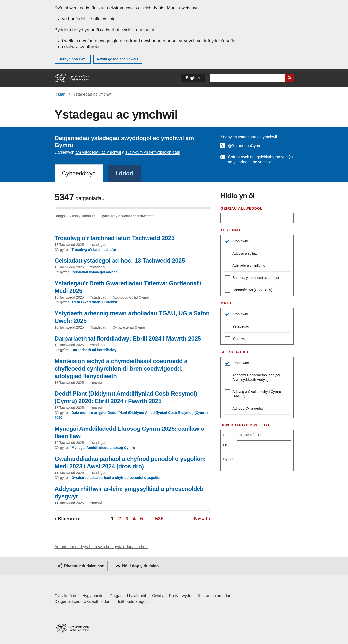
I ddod (125, 173)
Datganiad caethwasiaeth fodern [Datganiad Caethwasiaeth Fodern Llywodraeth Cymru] (83, 602)
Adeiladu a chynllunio (245, 266)
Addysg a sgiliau (241, 254)
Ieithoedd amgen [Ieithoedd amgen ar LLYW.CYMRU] (133, 602)
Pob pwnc (240, 241)
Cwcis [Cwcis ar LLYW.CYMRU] (158, 596)
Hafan (60, 94)
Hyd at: (229, 459)
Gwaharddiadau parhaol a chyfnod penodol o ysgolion (117, 478)
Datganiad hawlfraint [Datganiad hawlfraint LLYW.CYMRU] (128, 596)
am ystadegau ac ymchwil (98, 152)
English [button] (193, 78)
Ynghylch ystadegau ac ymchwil (249, 137)
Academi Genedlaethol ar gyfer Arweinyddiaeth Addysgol (253, 377)
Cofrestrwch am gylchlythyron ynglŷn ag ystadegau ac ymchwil (260, 159)
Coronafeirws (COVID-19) (249, 290)
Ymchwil (235, 339)
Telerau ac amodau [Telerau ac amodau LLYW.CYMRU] (214, 596)
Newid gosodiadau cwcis (118, 59)
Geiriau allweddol (241, 208)
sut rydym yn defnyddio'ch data (153, 152)
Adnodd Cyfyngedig (244, 409)
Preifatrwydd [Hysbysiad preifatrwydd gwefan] (180, 596)
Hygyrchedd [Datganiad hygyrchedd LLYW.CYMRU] (93, 596)
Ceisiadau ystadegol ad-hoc (95, 272)
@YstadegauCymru (245, 146)
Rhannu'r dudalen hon (84, 566)
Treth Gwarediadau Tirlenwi (94, 302)
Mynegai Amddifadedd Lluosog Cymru (103, 448)
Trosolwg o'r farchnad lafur (94, 250)
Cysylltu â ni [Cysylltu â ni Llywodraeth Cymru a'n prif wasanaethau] (65, 596)
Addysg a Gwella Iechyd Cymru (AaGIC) (253, 394)
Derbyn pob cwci (73, 59)
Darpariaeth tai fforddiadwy (94, 350)
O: (225, 445)
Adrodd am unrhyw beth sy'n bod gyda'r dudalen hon (101, 547)
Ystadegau (237, 327)
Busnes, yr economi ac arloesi (252, 278)
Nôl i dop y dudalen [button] (141, 566)
